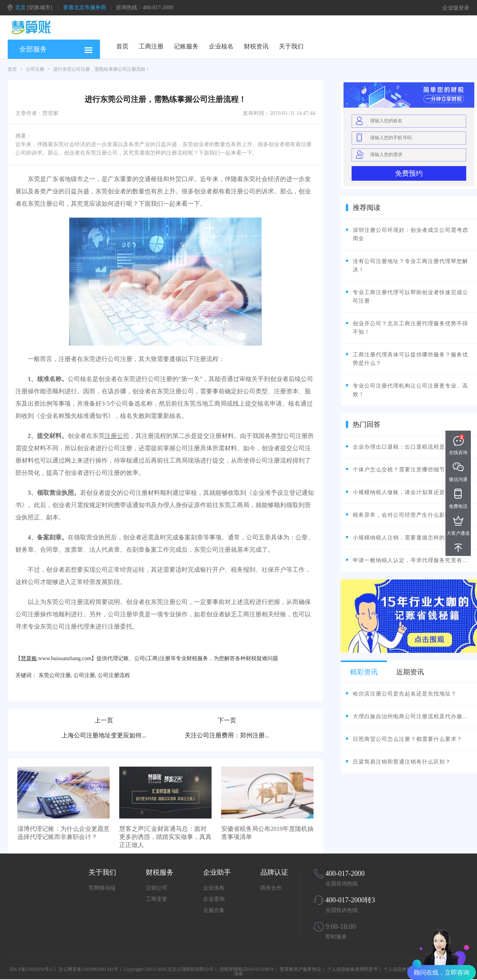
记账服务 (186, 46)
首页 (122, 46)
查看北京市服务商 (85, 7)
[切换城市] (40, 7)
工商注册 (151, 46)
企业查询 (214, 899)
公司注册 (35, 69)
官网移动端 (102, 888)
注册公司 (117, 436)
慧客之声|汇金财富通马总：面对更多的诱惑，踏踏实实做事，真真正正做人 (165, 837)
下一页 (227, 720)
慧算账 (29, 658)
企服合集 (214, 910)
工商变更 (157, 899)
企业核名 (221, 46)
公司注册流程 (114, 675)
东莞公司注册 (55, 675)
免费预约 (409, 173)
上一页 (104, 720)
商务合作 (271, 888)
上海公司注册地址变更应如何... (104, 735)
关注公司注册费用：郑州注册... (227, 735)
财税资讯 (256, 46)
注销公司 (157, 888)
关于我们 (291, 46)
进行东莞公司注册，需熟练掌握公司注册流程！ (102, 69)
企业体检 (214, 888)
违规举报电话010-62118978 (247, 969)
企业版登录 (456, 8)
